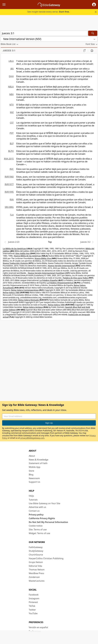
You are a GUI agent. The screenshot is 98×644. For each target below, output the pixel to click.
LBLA (11, 61)
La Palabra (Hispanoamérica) (60, 283)
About (32, 456)
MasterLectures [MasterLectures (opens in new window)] (37, 581)
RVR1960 (9, 177)
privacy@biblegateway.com (32, 438)
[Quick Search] (44, 33)
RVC (12, 169)
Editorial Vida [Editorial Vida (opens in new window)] (36, 566)
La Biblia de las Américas (14, 249)
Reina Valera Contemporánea (25, 290)
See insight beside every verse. (49, 12)
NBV (11, 94)
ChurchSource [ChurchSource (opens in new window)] (36, 555)
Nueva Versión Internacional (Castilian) (46, 273)
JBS (12, 69)
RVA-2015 (9, 159)
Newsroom (34, 478)
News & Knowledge (39, 460)
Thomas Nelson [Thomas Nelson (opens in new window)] (37, 570)
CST (12, 123)
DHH (11, 76)
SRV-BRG (9, 207)
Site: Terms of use (38, 529)
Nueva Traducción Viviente (15, 263)
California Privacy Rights (42, 518)
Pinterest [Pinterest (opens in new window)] (33, 602)
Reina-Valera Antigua (33, 307)
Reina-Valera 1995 (56, 305)
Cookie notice (36, 526)
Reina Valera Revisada (29, 300)
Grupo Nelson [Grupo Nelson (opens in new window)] (36, 562)
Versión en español (38, 627)
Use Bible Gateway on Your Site (45, 503)
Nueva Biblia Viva (43, 258)
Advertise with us (38, 507)
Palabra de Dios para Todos (75, 278)
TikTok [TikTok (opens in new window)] (32, 606)
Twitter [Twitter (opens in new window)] (32, 610)
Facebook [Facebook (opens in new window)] (34, 595)
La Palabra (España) (49, 280)
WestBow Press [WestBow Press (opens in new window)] (37, 573)
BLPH (11, 151)
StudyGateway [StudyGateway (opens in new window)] (36, 551)
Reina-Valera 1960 (11, 293)
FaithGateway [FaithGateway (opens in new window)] (36, 547)
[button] (94, 5)
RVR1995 (9, 192)
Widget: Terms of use (39, 533)
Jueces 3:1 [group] (9, 51)
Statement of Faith (38, 463)
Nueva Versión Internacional (61, 266)
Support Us (35, 482)
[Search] (93, 33)
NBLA (11, 87)
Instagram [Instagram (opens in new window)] (34, 598)
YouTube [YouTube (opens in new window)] (33, 613)
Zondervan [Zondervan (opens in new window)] (34, 577)
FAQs (31, 496)
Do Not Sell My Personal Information (48, 522)
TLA (12, 215)
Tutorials (33, 500)
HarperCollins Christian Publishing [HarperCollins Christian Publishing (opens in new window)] (46, 558)
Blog (31, 475)
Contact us (34, 511)
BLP (12, 144)
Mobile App (35, 467)
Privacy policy (36, 515)
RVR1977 (9, 184)
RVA (12, 200)
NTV (12, 105)
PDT (12, 133)
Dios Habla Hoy (22, 253)
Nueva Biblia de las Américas (27, 256)
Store (32, 471)
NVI (12, 112)
